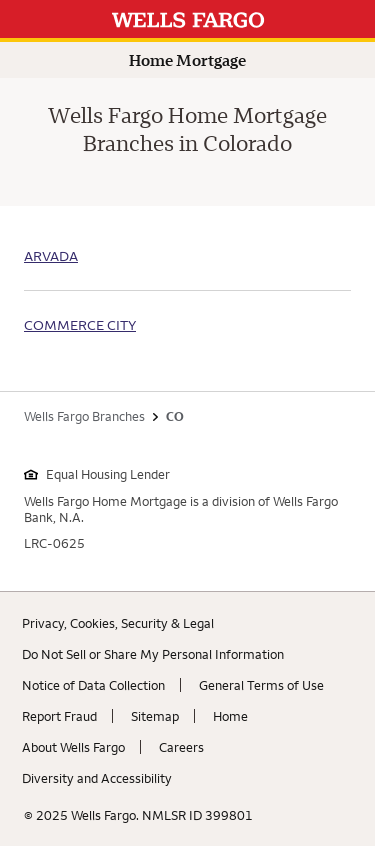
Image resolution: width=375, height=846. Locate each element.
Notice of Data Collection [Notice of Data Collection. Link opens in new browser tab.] (93, 685)
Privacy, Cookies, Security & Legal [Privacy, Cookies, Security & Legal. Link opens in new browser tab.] (118, 623)
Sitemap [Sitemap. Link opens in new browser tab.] (155, 716)
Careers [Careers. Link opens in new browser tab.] (181, 747)
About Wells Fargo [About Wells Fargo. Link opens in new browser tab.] (73, 747)
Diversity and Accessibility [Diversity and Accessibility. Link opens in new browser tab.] (97, 778)
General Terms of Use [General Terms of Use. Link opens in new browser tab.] (261, 685)
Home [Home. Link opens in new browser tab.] (230, 716)
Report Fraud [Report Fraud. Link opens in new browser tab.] (59, 716)
